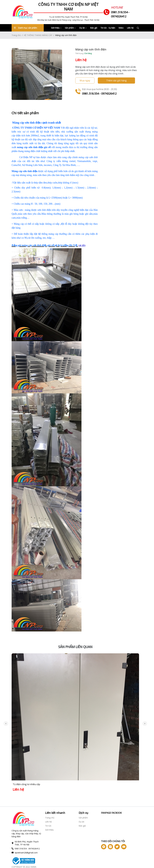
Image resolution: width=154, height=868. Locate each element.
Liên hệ (130, 28)
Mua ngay (85, 81)
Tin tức (48, 823)
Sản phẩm (70, 28)
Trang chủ (16, 35)
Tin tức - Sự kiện (108, 28)
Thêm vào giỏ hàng (116, 81)
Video (121, 28)
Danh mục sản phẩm (25, 28)
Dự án (83, 28)
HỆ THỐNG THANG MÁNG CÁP (38, 35)
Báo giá (94, 28)
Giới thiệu (56, 28)
